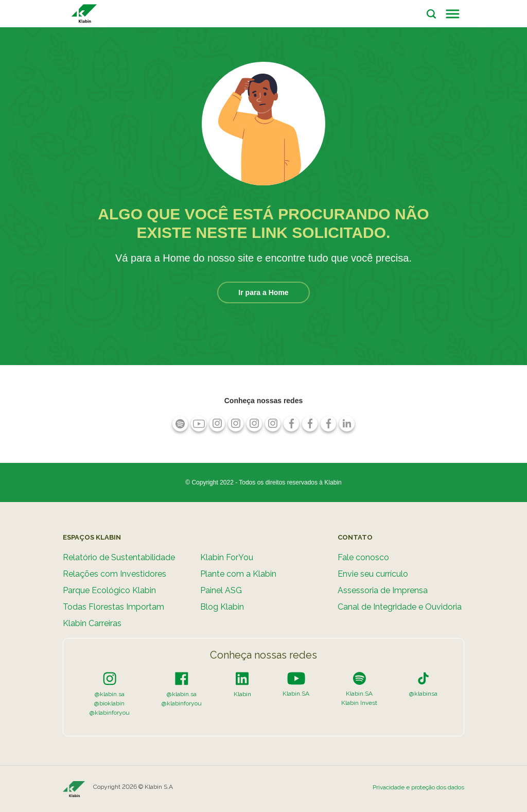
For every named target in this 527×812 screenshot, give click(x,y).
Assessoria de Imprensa (383, 590)
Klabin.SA (296, 694)
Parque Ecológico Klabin (109, 590)
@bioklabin (109, 703)
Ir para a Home (263, 292)
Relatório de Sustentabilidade (119, 557)
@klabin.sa (110, 694)
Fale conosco (363, 557)
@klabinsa (423, 694)
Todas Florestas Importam (113, 607)
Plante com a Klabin (238, 574)
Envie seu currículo (373, 574)
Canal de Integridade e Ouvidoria (400, 607)
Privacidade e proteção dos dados (418, 787)
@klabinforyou (110, 713)
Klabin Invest (359, 703)
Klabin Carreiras (92, 623)
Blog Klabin (222, 607)
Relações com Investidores (115, 574)
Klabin (242, 694)
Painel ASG (221, 590)
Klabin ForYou (227, 557)
